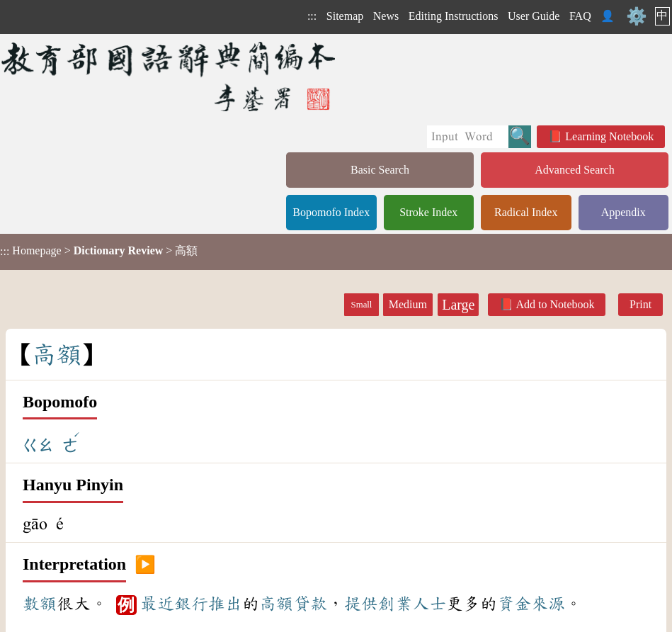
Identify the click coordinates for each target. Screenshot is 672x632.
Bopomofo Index (331, 212)
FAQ (580, 16)
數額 (40, 604)
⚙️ (637, 16)
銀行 (191, 604)
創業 (395, 604)
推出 (225, 604)
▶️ (145, 565)
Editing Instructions (454, 16)
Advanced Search (574, 170)
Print (640, 304)
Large (458, 305)
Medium (408, 304)
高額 (276, 604)
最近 (157, 604)
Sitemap (345, 16)
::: (312, 16)
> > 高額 (99, 251)
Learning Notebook (609, 136)
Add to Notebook (555, 304)
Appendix (623, 212)
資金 (514, 604)
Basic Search (380, 170)
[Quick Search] (468, 137)
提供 (361, 604)
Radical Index (526, 212)
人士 (429, 604)
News (386, 16)
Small (362, 305)
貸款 (310, 604)
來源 (548, 604)
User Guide (534, 16)
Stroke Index (428, 212)
